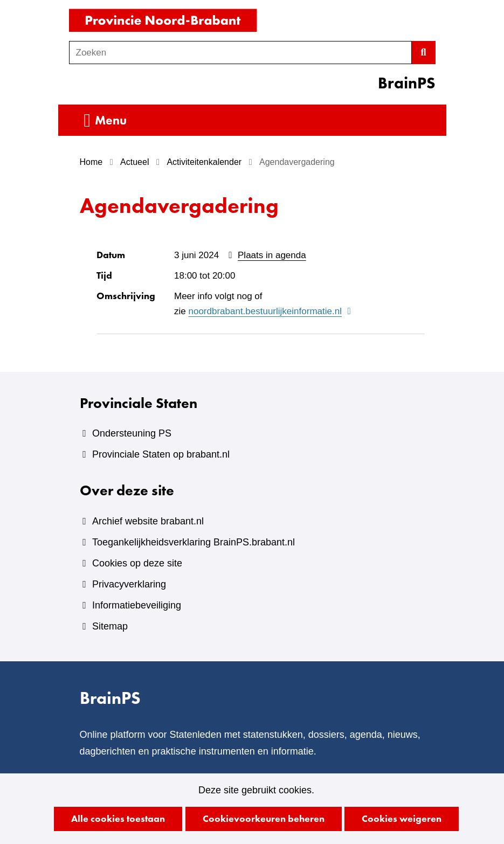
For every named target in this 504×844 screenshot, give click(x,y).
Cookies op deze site (137, 563)
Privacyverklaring (129, 584)
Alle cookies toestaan (118, 818)
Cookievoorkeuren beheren (264, 818)
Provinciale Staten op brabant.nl (161, 454)
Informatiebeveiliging (137, 605)
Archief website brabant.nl (148, 521)
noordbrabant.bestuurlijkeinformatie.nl (271, 312)
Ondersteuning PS (132, 433)
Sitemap (110, 626)
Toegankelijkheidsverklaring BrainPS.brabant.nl (194, 542)
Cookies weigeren (402, 818)
